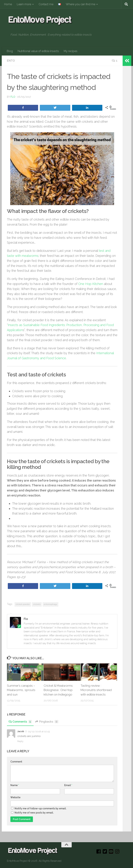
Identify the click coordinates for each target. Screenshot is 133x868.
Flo (13, 97)
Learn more (24, 4)
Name (15, 785)
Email (68, 785)
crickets (37, 604)
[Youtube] (111, 852)
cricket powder (23, 604)
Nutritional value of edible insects (38, 51)
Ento (11, 61)
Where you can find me (81, 4)
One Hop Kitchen (91, 284)
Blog (10, 51)
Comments (20, 722)
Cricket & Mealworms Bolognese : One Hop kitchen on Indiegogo (58, 690)
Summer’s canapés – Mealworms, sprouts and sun (21, 690)
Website (15, 797)
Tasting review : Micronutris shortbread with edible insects (96, 690)
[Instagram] (117, 852)
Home (8, 4)
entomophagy (50, 604)
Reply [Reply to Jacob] (20, 741)
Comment (16, 762)
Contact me (46, 4)
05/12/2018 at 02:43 (39, 732)
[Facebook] (99, 852)
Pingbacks (47, 722)
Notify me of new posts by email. (34, 813)
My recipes (71, 51)
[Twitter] (105, 852)
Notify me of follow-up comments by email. (40, 808)
